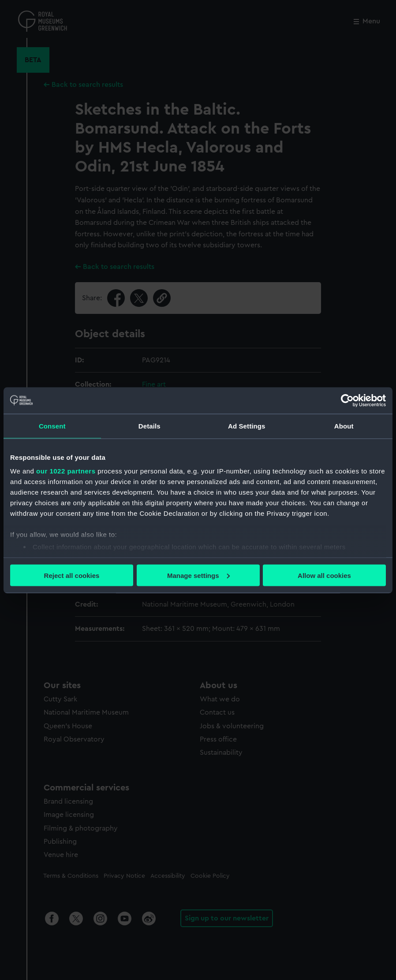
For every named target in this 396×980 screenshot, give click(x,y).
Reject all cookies (72, 575)
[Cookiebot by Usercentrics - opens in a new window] (347, 400)
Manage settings (198, 575)
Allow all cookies (324, 575)
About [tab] (344, 426)
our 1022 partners (66, 471)
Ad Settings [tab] (247, 426)
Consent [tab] (52, 426)
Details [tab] (149, 426)
